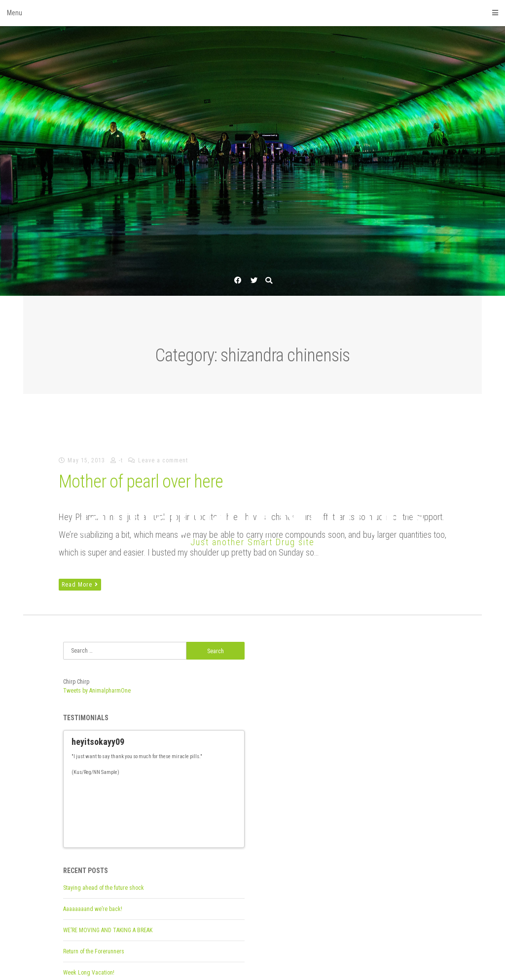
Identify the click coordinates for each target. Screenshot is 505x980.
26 (74, 797)
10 (136, 789)
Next (233, 790)
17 (184, 789)
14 (164, 789)
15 (171, 789)
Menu (252, 13)
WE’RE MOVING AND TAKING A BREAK (108, 883)
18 (191, 789)
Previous (224, 790)
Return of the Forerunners (94, 904)
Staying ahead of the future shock (104, 840)
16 (178, 789)
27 (81, 797)
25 (240, 789)
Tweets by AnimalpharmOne (97, 691)
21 (212, 789)
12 (150, 789)
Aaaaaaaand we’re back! (93, 862)
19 (198, 789)
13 (157, 789)
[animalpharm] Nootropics (252, 515)
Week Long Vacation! (89, 925)
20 (205, 789)
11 (143, 789)
